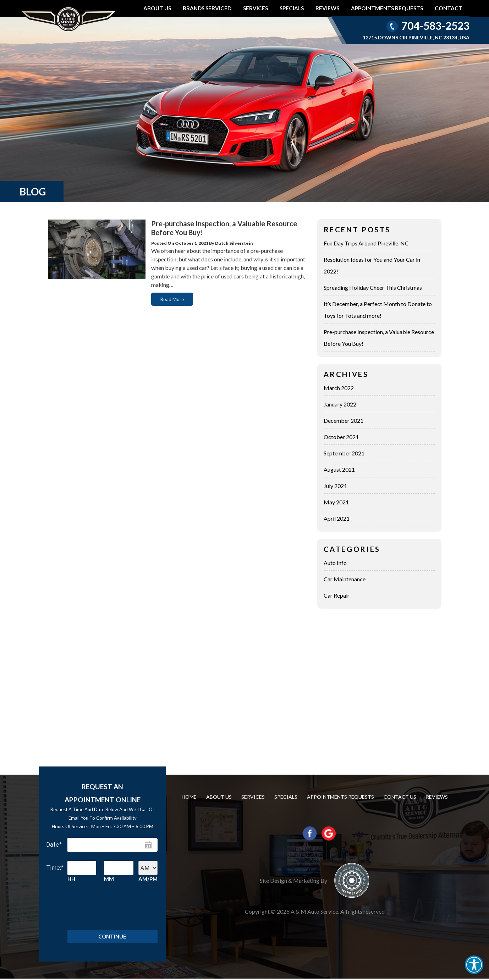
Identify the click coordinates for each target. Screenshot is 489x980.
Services (256, 8)
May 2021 (336, 502)
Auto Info (335, 563)
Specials (292, 8)
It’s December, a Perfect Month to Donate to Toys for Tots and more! (378, 310)
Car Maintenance (345, 579)
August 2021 (339, 469)
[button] (474, 965)
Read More (172, 299)
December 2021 (344, 420)
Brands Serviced (207, 8)
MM (109, 879)
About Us (157, 8)
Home (189, 797)
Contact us (400, 797)
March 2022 (339, 388)
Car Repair (337, 595)
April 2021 (337, 518)
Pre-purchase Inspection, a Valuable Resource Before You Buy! (379, 338)
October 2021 (341, 437)
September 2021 (344, 453)
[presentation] (111, 904)
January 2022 (340, 404)
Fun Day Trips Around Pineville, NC (366, 243)
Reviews (327, 8)
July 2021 (335, 486)
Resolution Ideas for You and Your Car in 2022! (372, 265)
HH (71, 879)
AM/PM (148, 879)
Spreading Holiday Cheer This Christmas (373, 287)
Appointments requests (387, 8)
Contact (449, 8)
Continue (112, 937)
